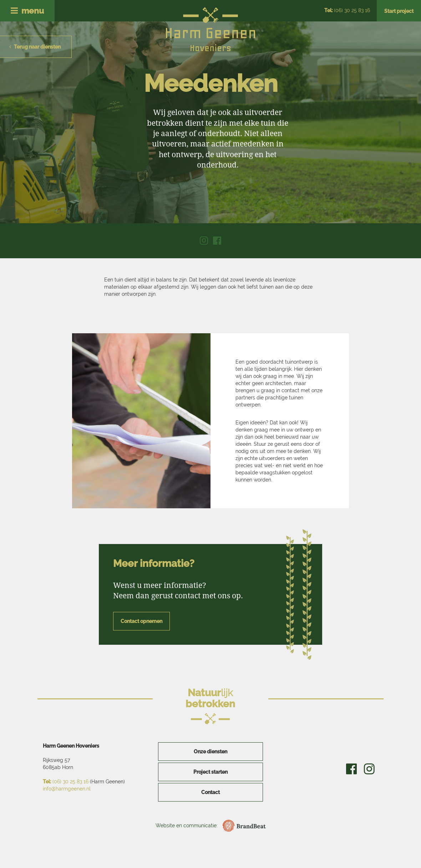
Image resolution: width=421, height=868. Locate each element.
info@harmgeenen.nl (67, 789)
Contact (210, 792)
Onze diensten (210, 752)
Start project (399, 11)
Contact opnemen (141, 621)
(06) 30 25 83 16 (347, 10)
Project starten (210, 772)
